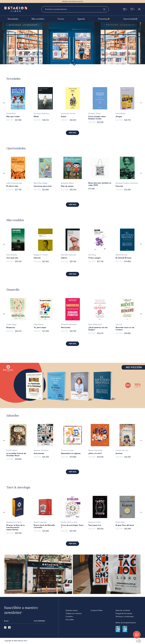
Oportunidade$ (130, 19)
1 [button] (71, 64)
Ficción (61, 19)
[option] (18, 103)
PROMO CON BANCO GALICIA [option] (73, 1)
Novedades (13, 19)
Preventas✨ (104, 19)
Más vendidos (38, 19)
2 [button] (74, 64)
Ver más (72, 133)
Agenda (81, 19)
